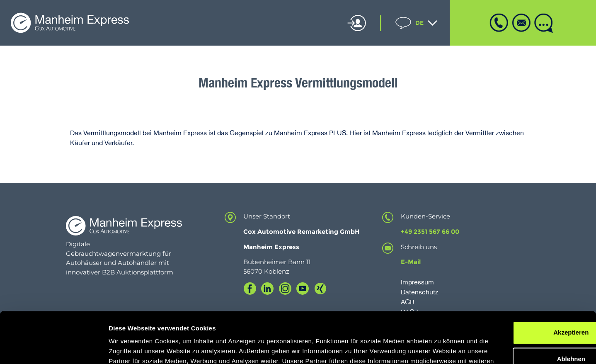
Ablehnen (506, 303)
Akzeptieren (505, 276)
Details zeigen (130, 348)
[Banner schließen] (583, 268)
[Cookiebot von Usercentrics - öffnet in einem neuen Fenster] (54, 348)
